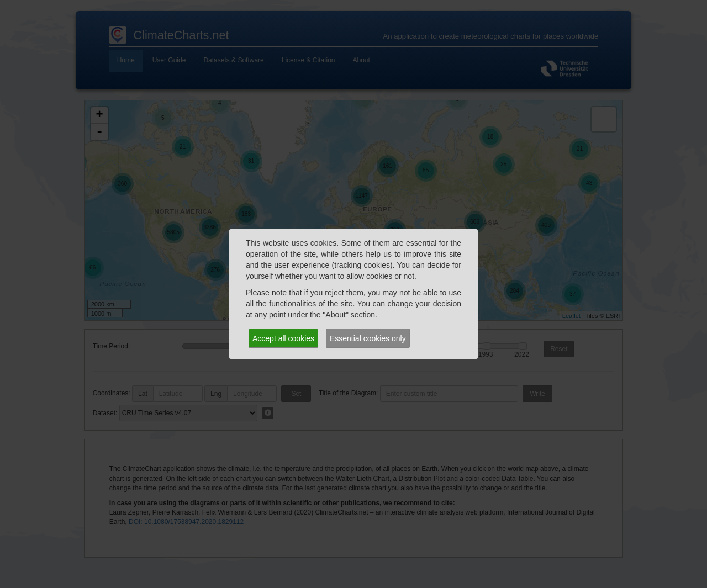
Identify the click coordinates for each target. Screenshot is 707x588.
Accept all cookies (283, 338)
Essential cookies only (368, 338)
